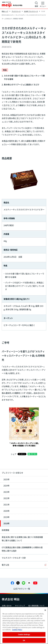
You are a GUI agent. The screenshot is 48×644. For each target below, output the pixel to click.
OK (24, 640)
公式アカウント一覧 (22, 589)
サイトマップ (20, 606)
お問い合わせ (7, 606)
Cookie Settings (24, 634)
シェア (14, 454)
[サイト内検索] (36, 4)
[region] (24, 625)
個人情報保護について (36, 606)
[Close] (45, 610)
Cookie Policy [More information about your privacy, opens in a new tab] (17, 630)
